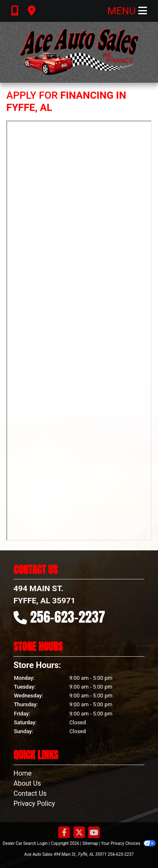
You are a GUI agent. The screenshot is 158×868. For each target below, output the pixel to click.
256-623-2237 (68, 617)
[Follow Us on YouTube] (94, 833)
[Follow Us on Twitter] (79, 833)
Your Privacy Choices (128, 843)
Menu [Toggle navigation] (127, 11)
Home (23, 773)
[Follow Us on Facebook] (64, 833)
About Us (27, 783)
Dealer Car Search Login (25, 843)
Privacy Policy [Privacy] (34, 804)
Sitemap (90, 843)
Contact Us (30, 793)
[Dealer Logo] (79, 52)
